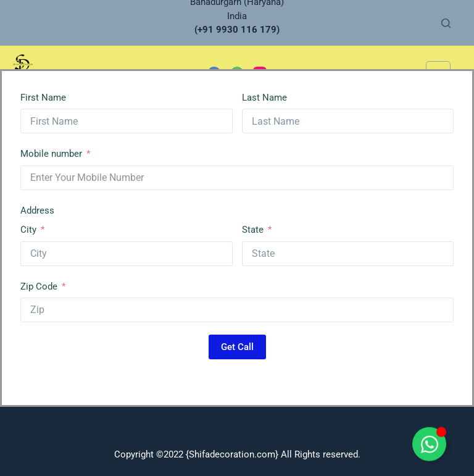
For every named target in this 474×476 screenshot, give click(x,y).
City (28, 230)
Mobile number (51, 154)
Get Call (237, 347)
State (253, 230)
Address (37, 211)
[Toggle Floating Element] (429, 451)
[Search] (446, 23)
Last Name (264, 98)
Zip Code (39, 286)
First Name (43, 98)
